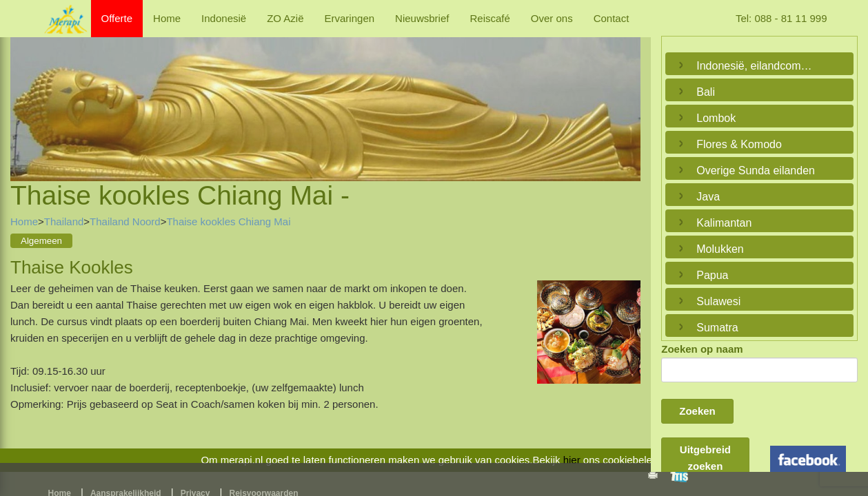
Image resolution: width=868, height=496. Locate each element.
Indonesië (224, 18)
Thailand (64, 221)
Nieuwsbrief (422, 18)
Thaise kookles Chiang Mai (228, 221)
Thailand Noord (125, 221)
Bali (706, 92)
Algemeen (41, 241)
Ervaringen (350, 18)
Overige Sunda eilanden (756, 170)
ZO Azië (285, 18)
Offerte (117, 18)
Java (708, 197)
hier (572, 460)
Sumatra (717, 328)
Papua (712, 275)
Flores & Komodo (739, 144)
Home (167, 18)
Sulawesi (718, 301)
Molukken (720, 249)
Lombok (716, 118)
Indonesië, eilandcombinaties (756, 66)
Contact (612, 18)
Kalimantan (724, 223)
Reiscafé (489, 18)
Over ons (552, 18)
